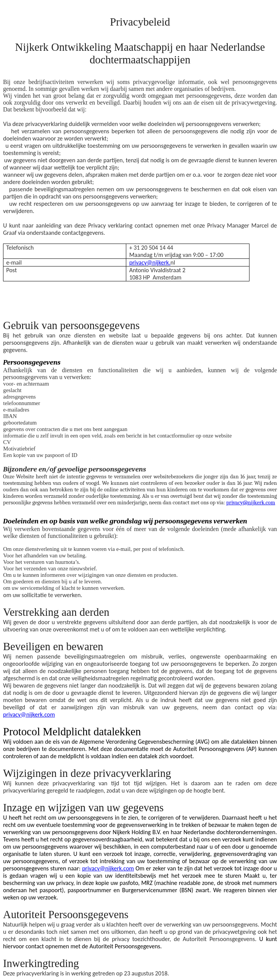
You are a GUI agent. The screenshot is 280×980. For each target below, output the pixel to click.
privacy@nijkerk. (150, 262)
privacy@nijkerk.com (251, 503)
